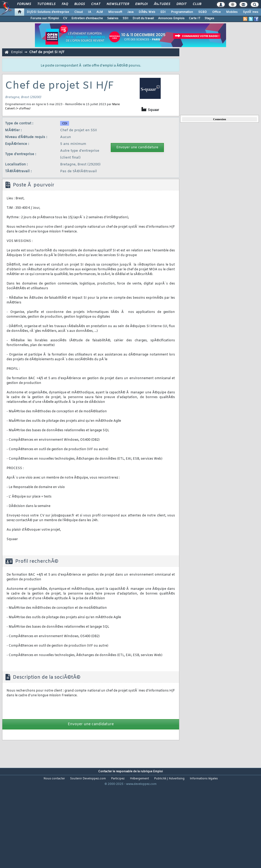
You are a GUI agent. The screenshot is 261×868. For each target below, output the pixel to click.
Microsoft (115, 12)
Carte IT (195, 18)
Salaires (113, 18)
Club (197, 4)
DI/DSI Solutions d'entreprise (48, 12)
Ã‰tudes (162, 4)
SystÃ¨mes (251, 12)
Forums (24, 4)
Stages (209, 18)
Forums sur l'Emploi (45, 18)
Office (216, 12)
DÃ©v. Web (147, 12)
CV (65, 18)
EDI (163, 12)
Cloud (79, 12)
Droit (181, 4)
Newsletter (118, 4)
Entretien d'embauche (87, 18)
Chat (96, 4)
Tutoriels (46, 4)
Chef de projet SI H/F (47, 52)
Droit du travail (143, 18)
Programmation (182, 12)
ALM (100, 12)
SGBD (203, 12)
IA (90, 12)
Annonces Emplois (171, 18)
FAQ (65, 4)
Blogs (80, 4)
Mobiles (232, 12)
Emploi (141, 4)
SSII (126, 18)
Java (130, 12)
